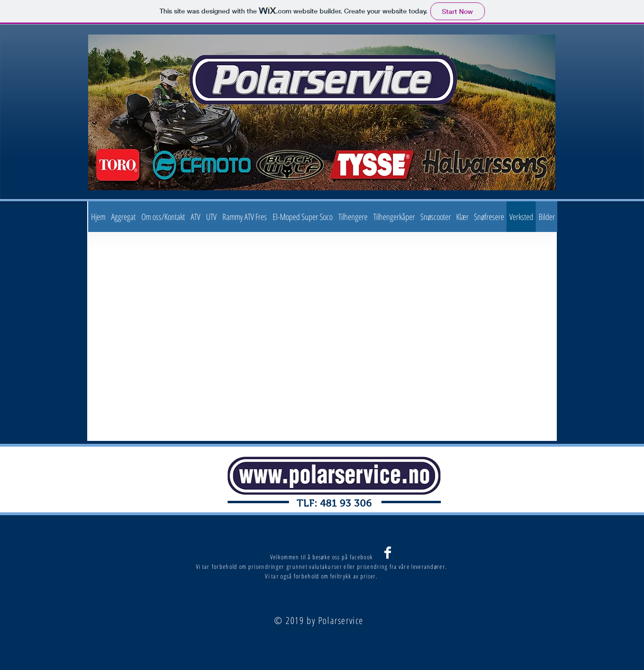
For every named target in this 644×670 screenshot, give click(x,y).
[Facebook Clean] (388, 553)
